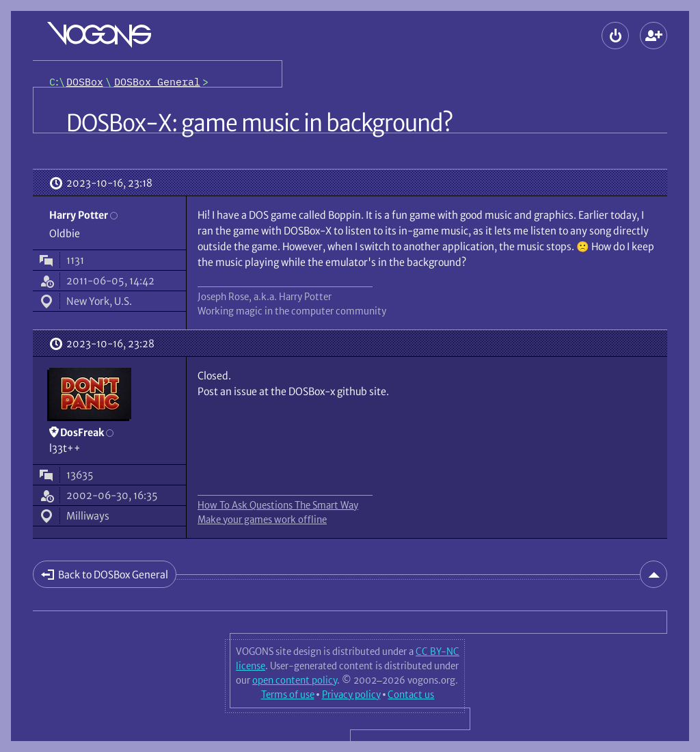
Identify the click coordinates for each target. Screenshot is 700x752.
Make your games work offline (262, 520)
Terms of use (288, 695)
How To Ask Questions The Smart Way (278, 505)
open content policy (295, 680)
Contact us (411, 695)
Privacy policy (351, 695)
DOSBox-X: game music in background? (259, 123)
